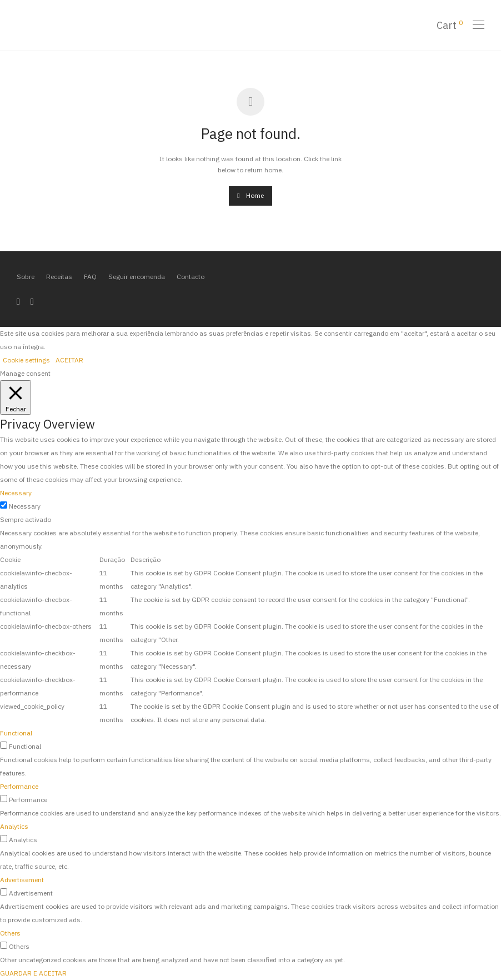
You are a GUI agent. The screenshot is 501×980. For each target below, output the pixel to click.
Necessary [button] (16, 493)
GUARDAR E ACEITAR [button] (33, 973)
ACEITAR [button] (69, 360)
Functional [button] (16, 733)
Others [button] (10, 933)
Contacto (191, 277)
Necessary (25, 506)
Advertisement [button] (22, 880)
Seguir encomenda (137, 277)
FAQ (90, 277)
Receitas (59, 277)
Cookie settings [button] (26, 360)
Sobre (26, 277)
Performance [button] (19, 786)
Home (250, 195)
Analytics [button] (14, 826)
